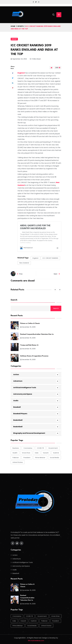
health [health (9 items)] (15, 453)
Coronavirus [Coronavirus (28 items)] (28, 448)
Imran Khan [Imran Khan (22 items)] (26, 453)
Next (57, 274)
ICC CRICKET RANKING (50, 258)
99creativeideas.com (36, 641)
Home (13, 26)
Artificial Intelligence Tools (25, 388)
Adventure (18, 381)
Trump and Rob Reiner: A (29, 345)
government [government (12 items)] (53, 448)
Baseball (17, 407)
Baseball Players (20, 414)
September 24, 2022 (19, 59)
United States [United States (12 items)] (18, 462)
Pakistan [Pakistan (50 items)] (16, 458)
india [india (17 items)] (37, 453)
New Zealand (24, 263)
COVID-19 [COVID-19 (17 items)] (40, 448)
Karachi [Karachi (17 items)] (46, 453)
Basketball (18, 420)
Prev (20, 274)
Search (14, 300)
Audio (16, 401)
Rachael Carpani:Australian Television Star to (37, 334)
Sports (21, 26)
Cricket (14, 39)
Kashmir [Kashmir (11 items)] (56, 453)
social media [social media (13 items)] (54, 458)
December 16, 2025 (28, 327)
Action (16, 375)
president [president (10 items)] (27, 458)
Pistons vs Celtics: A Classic (30, 323)
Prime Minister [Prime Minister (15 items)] (40, 458)
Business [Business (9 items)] (16, 448)
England (35, 258)
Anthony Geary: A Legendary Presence (34, 356)
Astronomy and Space (23, 394)
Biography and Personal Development (29, 433)
